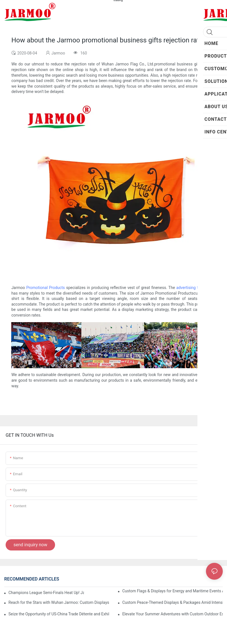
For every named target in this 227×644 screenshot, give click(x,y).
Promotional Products (45, 288)
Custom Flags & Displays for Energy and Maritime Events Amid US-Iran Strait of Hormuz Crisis (172, 591)
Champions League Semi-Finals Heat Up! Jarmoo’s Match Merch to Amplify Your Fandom (46, 593)
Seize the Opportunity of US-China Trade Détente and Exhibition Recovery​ (59, 614)
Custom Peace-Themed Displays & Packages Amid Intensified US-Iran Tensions (172, 602)
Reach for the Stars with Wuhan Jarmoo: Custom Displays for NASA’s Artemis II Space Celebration (59, 602)
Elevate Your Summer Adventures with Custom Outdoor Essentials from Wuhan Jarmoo (172, 614)
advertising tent (190, 288)
